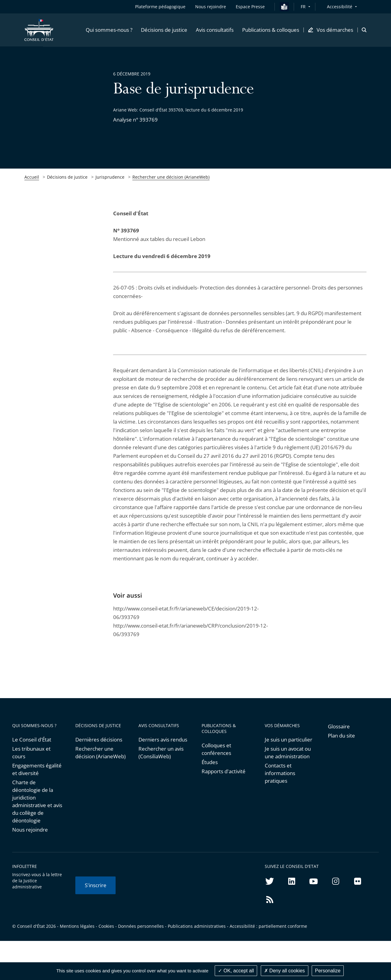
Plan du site (341, 736)
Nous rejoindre (30, 830)
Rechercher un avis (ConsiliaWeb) (161, 752)
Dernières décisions (99, 740)
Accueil (32, 177)
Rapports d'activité (224, 771)
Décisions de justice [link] (67, 177)
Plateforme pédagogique (160, 7)
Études (210, 762)
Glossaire (339, 726)
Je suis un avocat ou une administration (288, 752)
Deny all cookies (285, 971)
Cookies (106, 926)
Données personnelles (141, 926)
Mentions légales (77, 926)
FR (303, 7)
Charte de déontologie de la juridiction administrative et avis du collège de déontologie (37, 801)
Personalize (328, 971)
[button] (109, 30)
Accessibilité (340, 7)
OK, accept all (236, 971)
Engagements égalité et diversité (37, 769)
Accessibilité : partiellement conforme (268, 926)
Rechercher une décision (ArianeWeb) (171, 177)
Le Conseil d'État (32, 740)
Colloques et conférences (216, 749)
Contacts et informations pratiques (280, 773)
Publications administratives (197, 926)
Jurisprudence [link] (110, 177)
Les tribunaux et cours (31, 752)
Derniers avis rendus (163, 740)
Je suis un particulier (289, 740)
